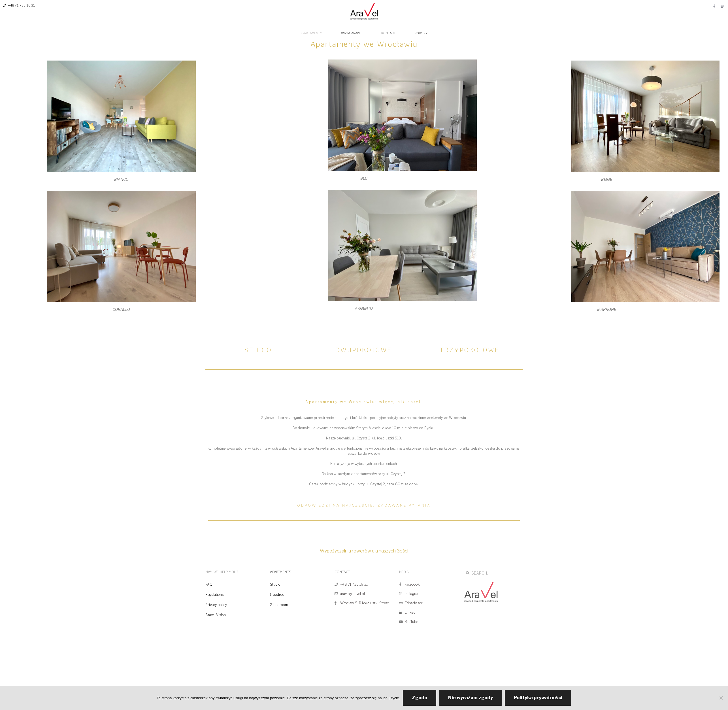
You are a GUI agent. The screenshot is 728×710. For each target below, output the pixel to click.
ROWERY (421, 33)
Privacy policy (216, 605)
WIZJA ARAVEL (352, 33)
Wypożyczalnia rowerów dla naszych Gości (364, 551)
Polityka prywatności (538, 698)
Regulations (214, 595)
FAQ (209, 584)
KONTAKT (389, 33)
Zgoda (420, 698)
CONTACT (342, 572)
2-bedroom (279, 605)
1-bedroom (279, 595)
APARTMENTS (281, 572)
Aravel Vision (216, 615)
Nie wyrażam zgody (471, 698)
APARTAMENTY (311, 33)
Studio (275, 584)
